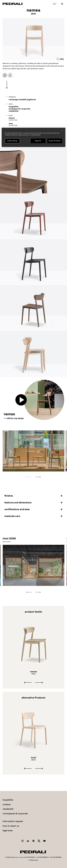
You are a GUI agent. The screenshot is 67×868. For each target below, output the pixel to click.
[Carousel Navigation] (33, 477)
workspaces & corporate (15, 813)
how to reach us (11, 826)
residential (13, 111)
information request (13, 821)
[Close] (62, 130)
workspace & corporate (19, 109)
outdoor (7, 804)
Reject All (38, 141)
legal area (8, 830)
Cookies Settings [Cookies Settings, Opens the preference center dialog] (12, 141)
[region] (33, 137)
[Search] (62, 4)
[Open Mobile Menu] (54, 4)
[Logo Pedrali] (13, 4)
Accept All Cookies (55, 141)
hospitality (14, 107)
